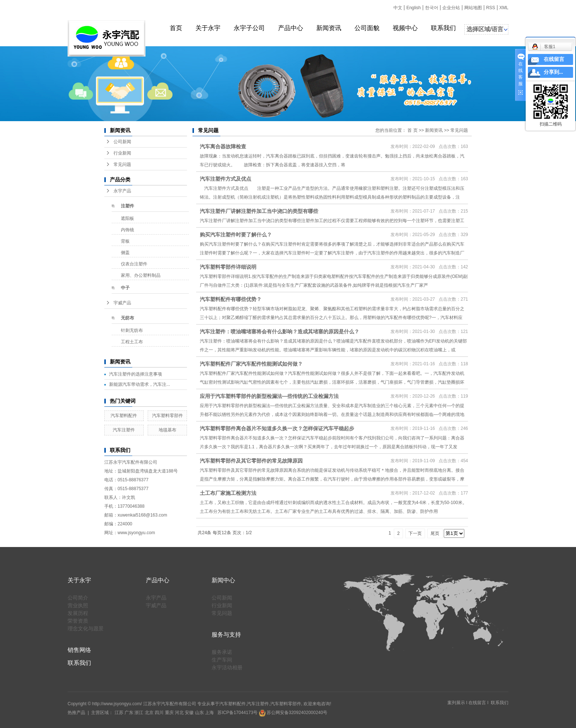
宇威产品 (122, 303)
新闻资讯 (329, 28)
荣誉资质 (78, 621)
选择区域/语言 (485, 29)
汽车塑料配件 (124, 416)
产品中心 (291, 28)
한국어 (432, 8)
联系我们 (443, 28)
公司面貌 (367, 28)
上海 (209, 713)
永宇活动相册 (227, 667)
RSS (491, 8)
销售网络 (79, 650)
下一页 (415, 533)
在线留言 (477, 703)
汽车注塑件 (124, 430)
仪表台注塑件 (134, 264)
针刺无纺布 (132, 330)
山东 (199, 713)
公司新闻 (122, 142)
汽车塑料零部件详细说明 (228, 267)
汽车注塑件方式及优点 (226, 179)
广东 (129, 713)
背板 (125, 241)
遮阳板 (127, 218)
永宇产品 (122, 191)
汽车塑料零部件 (168, 416)
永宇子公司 (249, 28)
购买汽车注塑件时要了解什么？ (236, 235)
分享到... (553, 72)
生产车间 (222, 660)
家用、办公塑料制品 (141, 275)
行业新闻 (122, 153)
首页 (176, 28)
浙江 (139, 713)
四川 (159, 713)
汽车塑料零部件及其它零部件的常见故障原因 (251, 461)
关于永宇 (208, 28)
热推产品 (76, 713)
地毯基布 (168, 430)
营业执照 (78, 605)
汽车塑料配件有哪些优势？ (231, 299)
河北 (179, 713)
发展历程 (78, 613)
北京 (149, 713)
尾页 (435, 533)
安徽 (189, 713)
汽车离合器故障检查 (223, 146)
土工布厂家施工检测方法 (228, 493)
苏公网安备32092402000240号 (293, 713)
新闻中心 (223, 580)
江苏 (119, 713)
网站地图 (473, 8)
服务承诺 (222, 652)
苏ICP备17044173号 (237, 713)
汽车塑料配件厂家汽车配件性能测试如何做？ (251, 364)
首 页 (412, 130)
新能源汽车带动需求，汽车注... (140, 384)
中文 (398, 8)
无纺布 (127, 318)
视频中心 (405, 28)
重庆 (169, 713)
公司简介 (78, 598)
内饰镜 (127, 230)
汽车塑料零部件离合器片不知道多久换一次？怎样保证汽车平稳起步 (277, 428)
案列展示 (456, 703)
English (413, 8)
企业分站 (451, 8)
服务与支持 (226, 635)
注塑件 (127, 206)
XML (504, 8)
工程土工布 (132, 342)
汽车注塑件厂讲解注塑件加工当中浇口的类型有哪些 (259, 211)
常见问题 (122, 164)
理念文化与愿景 (86, 629)
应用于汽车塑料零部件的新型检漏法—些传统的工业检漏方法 (269, 396)
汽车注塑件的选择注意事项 (136, 374)
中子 (125, 288)
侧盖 (125, 253)
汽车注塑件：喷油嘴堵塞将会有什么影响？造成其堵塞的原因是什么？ (280, 332)
